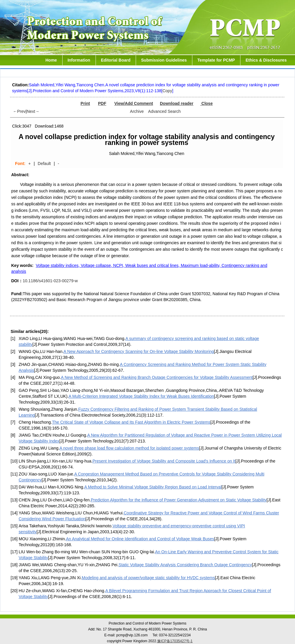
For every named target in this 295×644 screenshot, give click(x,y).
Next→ (33, 111)
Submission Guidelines (164, 60)
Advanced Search (164, 111)
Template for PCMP (216, 60)
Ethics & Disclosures (266, 60)
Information (79, 60)
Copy (167, 91)
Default (44, 164)
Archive (137, 111)
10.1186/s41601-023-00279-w (50, 281)
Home (51, 60)
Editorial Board (116, 60)
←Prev (19, 111)
